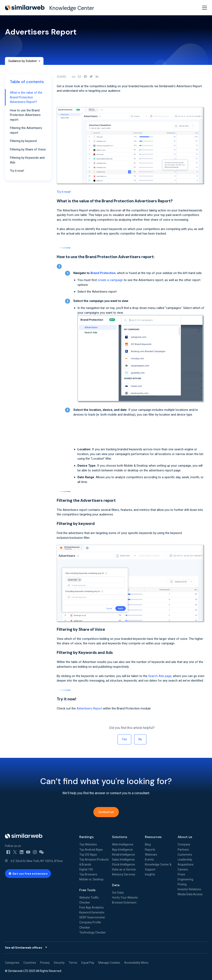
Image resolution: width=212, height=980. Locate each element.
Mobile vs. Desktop (91, 879)
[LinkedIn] (97, 77)
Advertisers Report (89, 708)
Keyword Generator (92, 912)
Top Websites (88, 844)
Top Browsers (88, 874)
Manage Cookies (109, 963)
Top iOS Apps (88, 855)
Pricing (182, 884)
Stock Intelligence (123, 864)
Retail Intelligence (123, 855)
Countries (30, 963)
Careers (183, 869)
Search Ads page (160, 676)
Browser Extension (124, 903)
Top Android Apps (91, 850)
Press (181, 874)
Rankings (86, 837)
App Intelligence (122, 850)
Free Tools (87, 890)
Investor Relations (189, 889)
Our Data (118, 893)
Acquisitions (186, 864)
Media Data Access (190, 894)
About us (185, 837)
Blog (148, 844)
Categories (12, 963)
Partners (183, 850)
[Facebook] (85, 77)
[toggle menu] (205, 8)
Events (149, 860)
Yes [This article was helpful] (124, 739)
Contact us (106, 812)
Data (116, 885)
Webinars (151, 855)
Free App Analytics (92, 907)
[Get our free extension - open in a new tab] (28, 874)
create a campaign (110, 280)
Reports (150, 850)
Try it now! (64, 192)
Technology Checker (93, 932)
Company (184, 844)
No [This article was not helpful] (140, 739)
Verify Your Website (125, 898)
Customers (185, 855)
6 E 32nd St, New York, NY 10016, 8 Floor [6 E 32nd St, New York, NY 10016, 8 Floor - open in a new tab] (37, 861)
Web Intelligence (123, 844)
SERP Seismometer (92, 917)
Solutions (120, 837)
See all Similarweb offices (24, 948)
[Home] (39, 836)
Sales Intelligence (123, 860)
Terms (73, 963)
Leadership (185, 860)
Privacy (45, 963)
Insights (150, 874)
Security (59, 963)
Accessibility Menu (136, 963)
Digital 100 (86, 869)
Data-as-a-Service (124, 869)
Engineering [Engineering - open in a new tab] (185, 879)
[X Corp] (91, 77)
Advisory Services (124, 874)
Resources (153, 837)
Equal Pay (88, 963)
